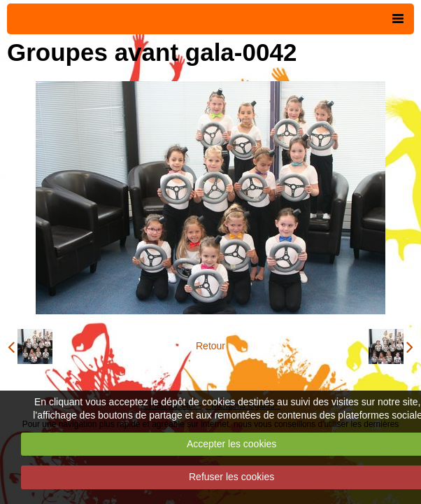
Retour (210, 346)
